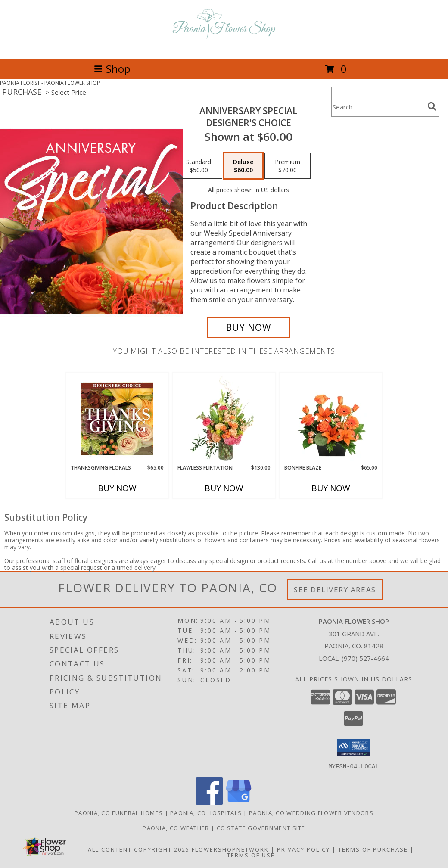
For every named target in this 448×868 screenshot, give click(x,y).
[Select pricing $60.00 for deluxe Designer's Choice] (243, 166)
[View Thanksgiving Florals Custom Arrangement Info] (117, 419)
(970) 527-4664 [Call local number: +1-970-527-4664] (365, 658)
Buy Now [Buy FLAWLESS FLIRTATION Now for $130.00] (224, 488)
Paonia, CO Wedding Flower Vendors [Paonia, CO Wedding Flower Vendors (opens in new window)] (311, 812)
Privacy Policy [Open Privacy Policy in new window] (303, 849)
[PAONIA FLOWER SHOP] (224, 46)
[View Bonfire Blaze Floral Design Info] (331, 419)
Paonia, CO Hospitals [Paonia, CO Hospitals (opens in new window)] (206, 812)
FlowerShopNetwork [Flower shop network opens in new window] (230, 849)
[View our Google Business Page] (239, 802)
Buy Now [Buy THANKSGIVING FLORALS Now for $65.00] (117, 488)
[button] (354, 748)
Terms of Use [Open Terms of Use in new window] (251, 855)
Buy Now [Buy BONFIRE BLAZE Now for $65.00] (331, 488)
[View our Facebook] (209, 802)
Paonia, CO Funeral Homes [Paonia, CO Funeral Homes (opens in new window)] (119, 812)
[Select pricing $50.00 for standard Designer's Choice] (199, 166)
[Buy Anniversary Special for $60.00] (249, 327)
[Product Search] (378, 107)
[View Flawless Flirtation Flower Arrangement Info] (224, 419)
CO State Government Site (261, 828)
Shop (112, 69)
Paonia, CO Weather (176, 828)
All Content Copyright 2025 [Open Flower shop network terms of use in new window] (139, 849)
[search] (432, 106)
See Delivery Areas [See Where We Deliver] (335, 590)
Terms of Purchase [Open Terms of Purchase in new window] (373, 849)
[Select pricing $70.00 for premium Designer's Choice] (288, 166)
